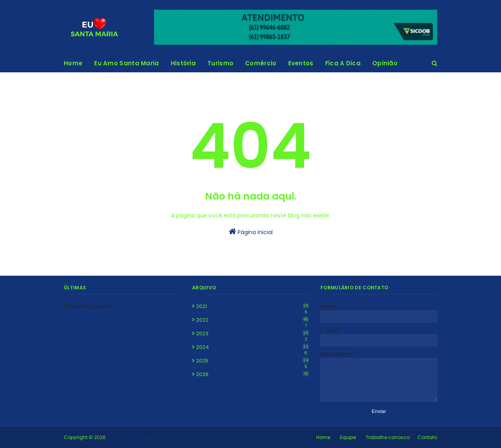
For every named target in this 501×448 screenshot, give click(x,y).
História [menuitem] (183, 63)
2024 (252, 347)
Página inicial (251, 232)
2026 (252, 374)
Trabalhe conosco (388, 437)
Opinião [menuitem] (385, 63)
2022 (252, 320)
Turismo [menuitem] (220, 63)
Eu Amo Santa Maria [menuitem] (126, 63)
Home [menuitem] (73, 63)
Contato (427, 437)
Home (323, 437)
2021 (252, 306)
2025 (252, 361)
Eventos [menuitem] (301, 63)
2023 (252, 334)
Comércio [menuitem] (261, 63)
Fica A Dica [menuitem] (343, 63)
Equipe (348, 437)
